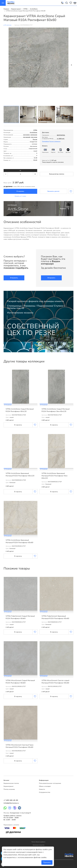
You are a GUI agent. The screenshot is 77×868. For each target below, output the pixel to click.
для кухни (34, 137)
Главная (6, 9)
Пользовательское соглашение (50, 783)
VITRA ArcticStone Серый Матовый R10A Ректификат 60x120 (20, 410)
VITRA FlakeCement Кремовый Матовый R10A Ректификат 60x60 (55, 617)
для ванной (27, 137)
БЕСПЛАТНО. (61, 135)
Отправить (14, 278)
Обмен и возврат (45, 786)
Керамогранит (16, 9)
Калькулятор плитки (57, 174)
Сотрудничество (45, 792)
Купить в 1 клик (20, 196)
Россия (35, 139)
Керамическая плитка (11, 783)
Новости (42, 789)
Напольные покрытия (39, 845)
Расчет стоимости (55, 141)
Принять (47, 862)
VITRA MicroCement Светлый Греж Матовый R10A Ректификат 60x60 (20, 746)
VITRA (25, 9)
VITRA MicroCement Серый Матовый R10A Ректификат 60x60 (20, 682)
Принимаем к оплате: (11, 825)
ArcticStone (34, 9)
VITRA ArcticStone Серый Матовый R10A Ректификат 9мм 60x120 (56, 410)
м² (20, 170)
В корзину (20, 191)
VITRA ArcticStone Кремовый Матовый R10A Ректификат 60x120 (20, 475)
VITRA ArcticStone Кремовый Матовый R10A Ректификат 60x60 (19, 541)
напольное (34, 135)
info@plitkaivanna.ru (11, 803)
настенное (26, 135)
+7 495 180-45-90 (11, 800)
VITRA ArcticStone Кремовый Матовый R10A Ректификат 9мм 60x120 (55, 476)
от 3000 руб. (61, 139)
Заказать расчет (53, 191)
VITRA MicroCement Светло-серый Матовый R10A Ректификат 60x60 (55, 682)
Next (71, 65)
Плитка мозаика (9, 789)
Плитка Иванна (11, 3)
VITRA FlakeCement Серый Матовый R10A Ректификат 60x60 (20, 617)
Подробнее (46, 141)
